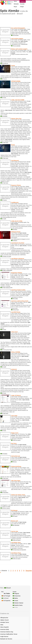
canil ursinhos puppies (17, 39)
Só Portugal (6, 596)
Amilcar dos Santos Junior (18, 495)
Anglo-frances (4, 636)
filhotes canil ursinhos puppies (19, 49)
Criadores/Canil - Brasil (11, 14)
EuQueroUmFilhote (16, 466)
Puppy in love (15, 433)
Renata (13, 145)
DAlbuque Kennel (16, 232)
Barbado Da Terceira (6, 639)
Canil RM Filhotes (16, 312)
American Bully (5, 629)
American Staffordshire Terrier (9, 634)
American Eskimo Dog (7, 632)
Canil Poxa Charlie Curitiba (18, 290)
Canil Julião (14, 416)
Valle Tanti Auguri (16, 481)
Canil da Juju (15, 531)
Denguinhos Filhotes (17, 273)
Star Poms (14, 443)
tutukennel (14, 369)
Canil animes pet (15, 456)
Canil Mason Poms (16, 553)
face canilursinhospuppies (18, 28)
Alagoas (16, 593)
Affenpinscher (4, 618)
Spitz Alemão (10, 11)
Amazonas (17, 596)
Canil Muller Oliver (16, 542)
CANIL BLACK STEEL (17, 221)
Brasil (7, 588)
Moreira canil (15, 521)
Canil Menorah (15, 160)
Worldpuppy (14, 510)
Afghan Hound (4, 620)
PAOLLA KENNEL (16, 352)
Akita (2, 625)
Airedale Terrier (5, 622)
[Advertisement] (14, 21)
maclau (13, 66)
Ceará (15, 601)
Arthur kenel (14, 332)
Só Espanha (6, 601)
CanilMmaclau (15, 202)
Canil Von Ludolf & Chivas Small (20, 301)
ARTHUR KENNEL (16, 81)
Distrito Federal (18, 603)
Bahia (15, 598)
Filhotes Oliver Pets (16, 119)
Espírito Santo (18, 605)
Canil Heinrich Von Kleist (18, 243)
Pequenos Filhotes (16, 185)
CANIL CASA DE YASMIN (18, 100)
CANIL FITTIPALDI (16, 395)
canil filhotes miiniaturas (18, 259)
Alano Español (4, 627)
